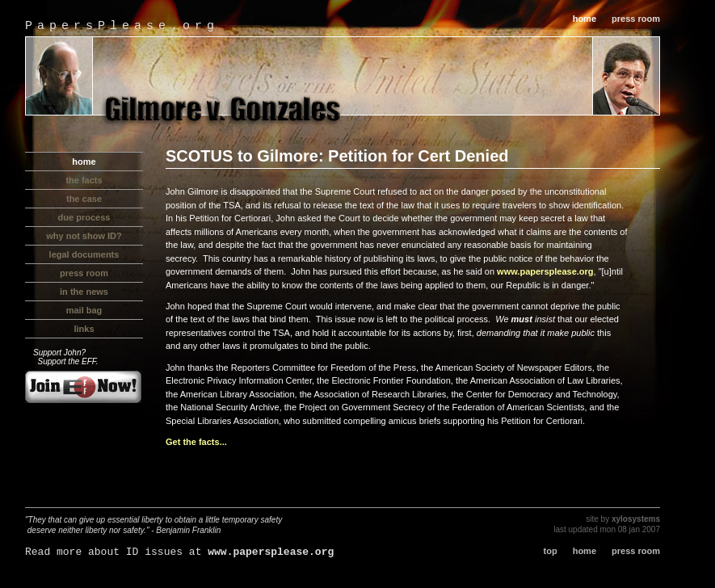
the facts (84, 180)
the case (84, 199)
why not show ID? (84, 236)
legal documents (84, 254)
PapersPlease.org (122, 26)
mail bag (84, 310)
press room (636, 19)
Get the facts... (196, 442)
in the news (84, 292)
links (84, 329)
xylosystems (636, 519)
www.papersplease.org (545, 271)
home (585, 19)
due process (84, 217)
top (551, 551)
